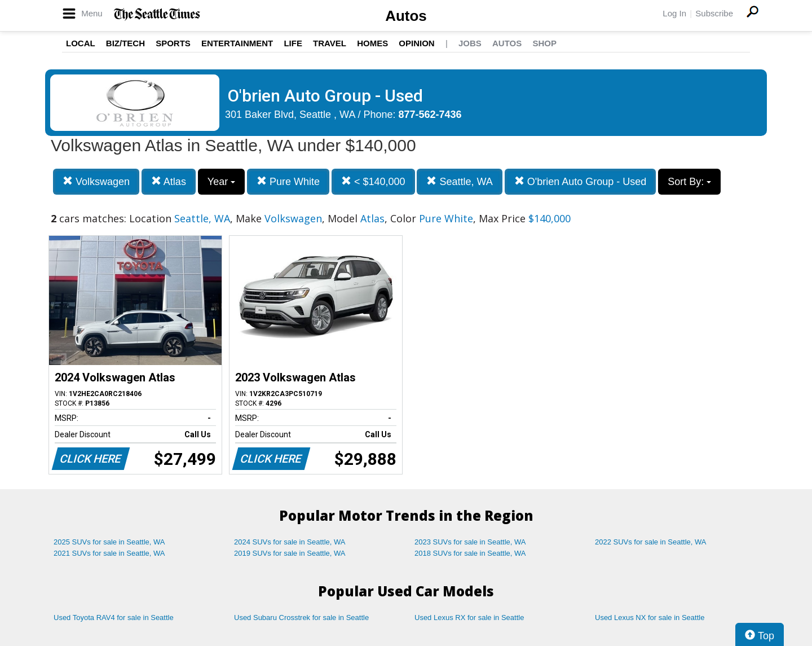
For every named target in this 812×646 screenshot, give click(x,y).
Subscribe (714, 13)
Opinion (416, 43)
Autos (406, 16)
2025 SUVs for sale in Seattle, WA (109, 542)
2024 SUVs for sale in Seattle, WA (290, 542)
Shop (544, 43)
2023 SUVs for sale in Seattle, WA (470, 542)
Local (81, 43)
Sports (173, 43)
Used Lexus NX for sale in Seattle (650, 618)
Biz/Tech (125, 43)
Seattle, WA (459, 181)
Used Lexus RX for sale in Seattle (469, 618)
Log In (674, 13)
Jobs (470, 43)
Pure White (288, 181)
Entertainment (237, 43)
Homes (372, 43)
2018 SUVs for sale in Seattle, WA (470, 553)
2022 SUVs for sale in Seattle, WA (651, 542)
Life (293, 43)
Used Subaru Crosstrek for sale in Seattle (301, 618)
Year (221, 182)
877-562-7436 (430, 115)
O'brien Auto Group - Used (581, 181)
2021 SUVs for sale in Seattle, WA (109, 553)
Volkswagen (96, 181)
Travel (330, 43)
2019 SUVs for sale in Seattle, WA (290, 553)
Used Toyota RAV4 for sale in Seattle (114, 618)
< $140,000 (373, 181)
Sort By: (689, 182)
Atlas (169, 181)
